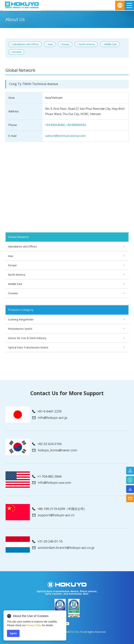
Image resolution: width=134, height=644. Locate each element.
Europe (66, 44)
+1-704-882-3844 (47, 477)
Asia (50, 44)
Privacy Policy (34, 625)
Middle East (111, 44)
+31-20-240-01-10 (47, 541)
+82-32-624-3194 (47, 444)
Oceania (17, 52)
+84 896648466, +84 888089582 (66, 125)
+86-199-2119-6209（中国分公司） (59, 509)
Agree (13, 633)
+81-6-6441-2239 (47, 411)
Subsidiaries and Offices (26, 44)
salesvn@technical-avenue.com (65, 136)
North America (87, 44)
